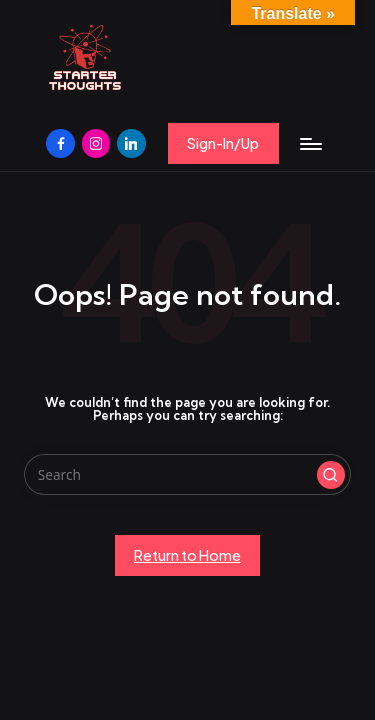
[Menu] (310, 143)
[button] (223, 143)
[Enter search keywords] (187, 475)
